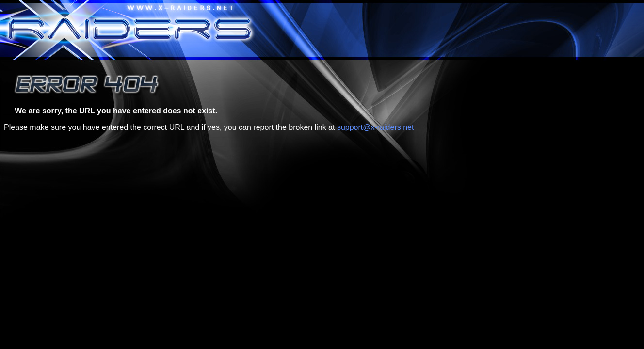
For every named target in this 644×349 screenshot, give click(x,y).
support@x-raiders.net (376, 127)
